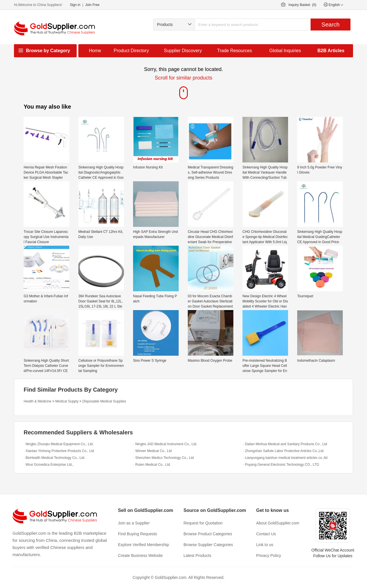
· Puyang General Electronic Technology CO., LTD (281, 465)
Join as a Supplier (134, 523)
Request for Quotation (203, 523)
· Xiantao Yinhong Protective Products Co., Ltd (59, 451)
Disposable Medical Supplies (104, 401)
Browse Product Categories (208, 534)
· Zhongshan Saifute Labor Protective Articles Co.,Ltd (283, 451)
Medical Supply (67, 401)
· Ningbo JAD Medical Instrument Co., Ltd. (165, 444)
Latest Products (197, 556)
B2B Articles (331, 51)
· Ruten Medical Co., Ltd (152, 465)
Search (330, 25)
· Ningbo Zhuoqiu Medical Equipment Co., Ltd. (59, 444)
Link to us (265, 545)
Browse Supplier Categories (208, 545)
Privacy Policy (269, 556)
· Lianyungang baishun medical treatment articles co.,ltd (285, 458)
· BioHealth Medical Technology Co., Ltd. (54, 458)
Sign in (75, 5)
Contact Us (266, 534)
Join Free (92, 5)
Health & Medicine (37, 401)
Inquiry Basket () (302, 5)
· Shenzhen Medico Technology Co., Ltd (164, 458)
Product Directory (131, 51)
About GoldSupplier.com (278, 523)
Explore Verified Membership (143, 545)
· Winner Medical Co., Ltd (153, 451)
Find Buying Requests (137, 534)
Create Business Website (140, 556)
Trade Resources (235, 51)
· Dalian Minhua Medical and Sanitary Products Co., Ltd (285, 444)
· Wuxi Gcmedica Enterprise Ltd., (49, 465)
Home (95, 51)
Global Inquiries (285, 51)
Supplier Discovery (183, 51)
